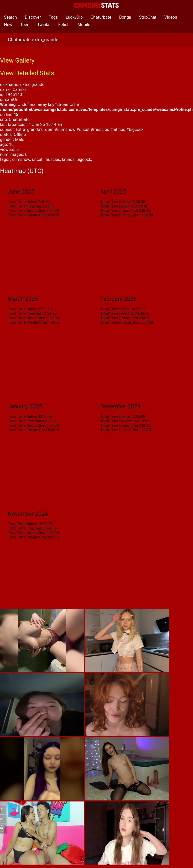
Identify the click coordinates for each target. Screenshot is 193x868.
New (8, 25)
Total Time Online (22, 202)
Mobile (84, 25)
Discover (33, 17)
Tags (53, 17)
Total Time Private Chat (27, 215)
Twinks (44, 25)
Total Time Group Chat (26, 211)
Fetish (64, 25)
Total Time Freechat (24, 206)
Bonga (125, 17)
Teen (25, 25)
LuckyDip (74, 17)
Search (10, 17)
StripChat (148, 17)
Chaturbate (101, 17)
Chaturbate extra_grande (33, 40)
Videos (171, 17)
